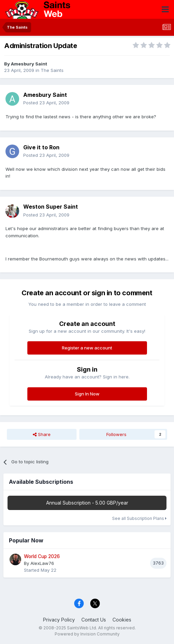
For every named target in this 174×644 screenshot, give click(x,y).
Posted (46, 103)
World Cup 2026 (42, 556)
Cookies (122, 620)
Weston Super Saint (51, 207)
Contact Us (94, 620)
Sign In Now (87, 394)
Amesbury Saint (29, 64)
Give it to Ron (41, 147)
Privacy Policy (59, 620)
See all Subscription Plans (139, 518)
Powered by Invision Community (87, 634)
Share (42, 434)
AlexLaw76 (42, 563)
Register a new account (87, 348)
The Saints (52, 70)
